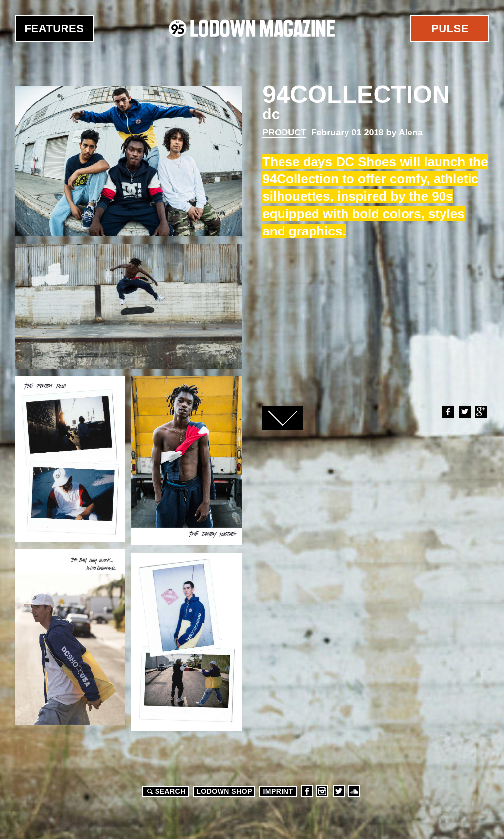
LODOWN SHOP (224, 791)
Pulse (450, 28)
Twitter (464, 412)
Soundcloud (354, 791)
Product (284, 133)
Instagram (322, 791)
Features (54, 28)
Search (165, 791)
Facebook (447, 412)
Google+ (481, 412)
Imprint (278, 791)
